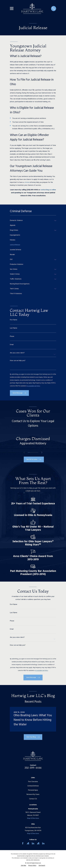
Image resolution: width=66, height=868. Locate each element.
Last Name (14, 328)
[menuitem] (32, 221)
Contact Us (33, 799)
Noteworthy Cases (33, 794)
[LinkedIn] (33, 843)
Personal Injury (33, 790)
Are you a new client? (17, 353)
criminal (27, 182)
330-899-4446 (33, 768)
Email (12, 345)
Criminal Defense (33, 786)
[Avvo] (28, 843)
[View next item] (42, 452)
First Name (14, 320)
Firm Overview (33, 782)
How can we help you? (18, 361)
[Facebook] (23, 843)
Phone (12, 336)
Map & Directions (33, 818)
